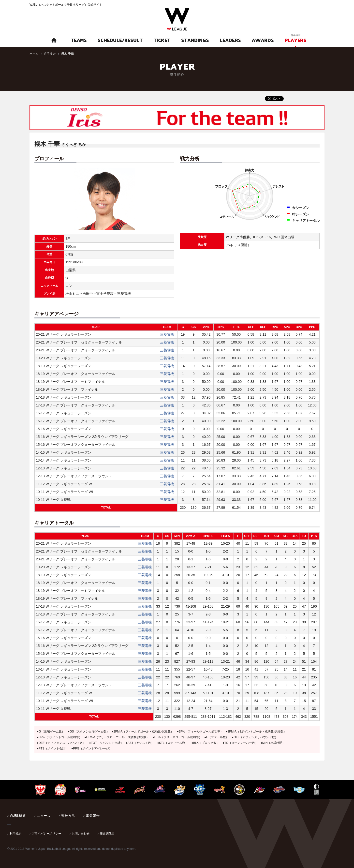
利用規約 (15, 834)
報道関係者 (107, 834)
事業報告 (93, 816)
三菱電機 (167, 334)
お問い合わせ (81, 834)
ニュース (44, 816)
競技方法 (68, 816)
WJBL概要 (18, 816)
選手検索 (50, 54)
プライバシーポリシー (46, 834)
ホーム (34, 54)
